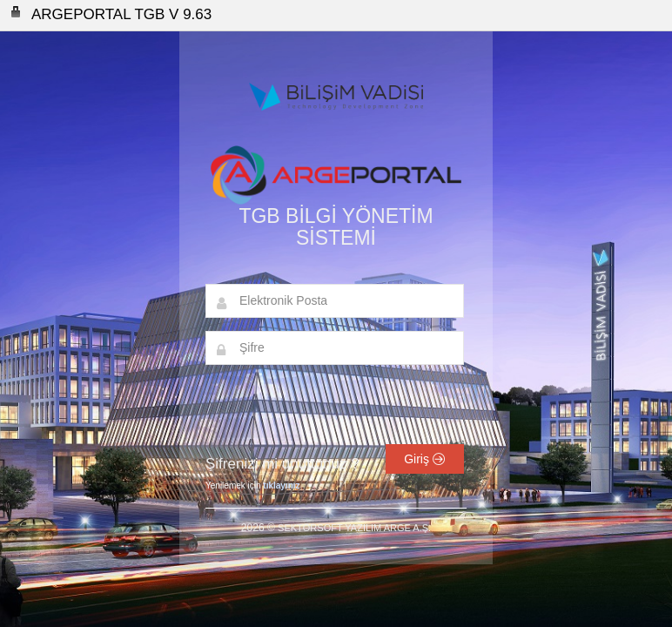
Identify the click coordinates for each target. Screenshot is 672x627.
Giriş (425, 459)
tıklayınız (281, 485)
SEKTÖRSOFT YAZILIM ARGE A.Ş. (354, 528)
